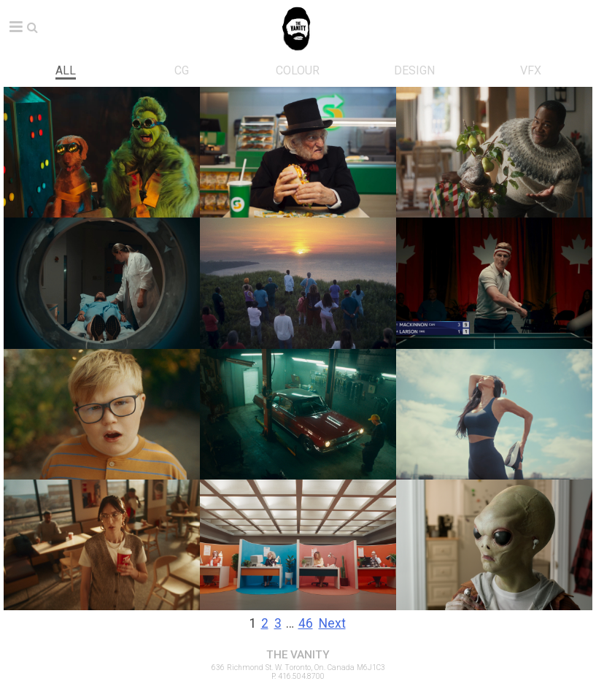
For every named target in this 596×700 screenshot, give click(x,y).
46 (306, 623)
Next (332, 623)
